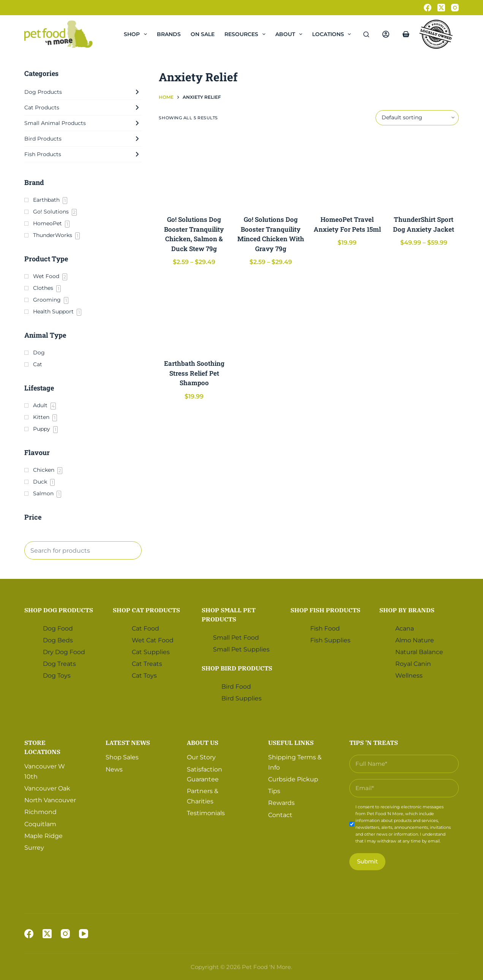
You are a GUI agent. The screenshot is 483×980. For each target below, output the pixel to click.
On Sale (203, 34)
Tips (274, 791)
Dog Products (83, 92)
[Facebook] (428, 8)
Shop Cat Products (146, 610)
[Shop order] (417, 118)
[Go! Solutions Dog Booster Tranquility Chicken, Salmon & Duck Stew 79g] (194, 170)
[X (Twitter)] (441, 8)
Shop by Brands (407, 610)
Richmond (40, 812)
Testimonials (206, 813)
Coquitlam (40, 824)
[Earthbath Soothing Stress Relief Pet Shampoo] (194, 314)
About (290, 34)
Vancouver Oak (47, 788)
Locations (333, 34)
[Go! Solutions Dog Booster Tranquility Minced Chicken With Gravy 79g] (271, 170)
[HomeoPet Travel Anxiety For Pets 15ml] (347, 170)
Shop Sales (122, 757)
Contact (280, 815)
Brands (169, 34)
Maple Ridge (43, 836)
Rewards (281, 803)
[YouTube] (84, 934)
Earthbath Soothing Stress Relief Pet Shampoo (194, 373)
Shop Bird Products (237, 668)
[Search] (366, 34)
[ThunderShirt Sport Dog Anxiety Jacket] (424, 170)
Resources (246, 34)
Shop (137, 34)
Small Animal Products (83, 123)
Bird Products (83, 139)
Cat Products (83, 107)
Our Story (201, 757)
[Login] (386, 34)
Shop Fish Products (325, 610)
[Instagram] (455, 8)
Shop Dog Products (59, 610)
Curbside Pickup (293, 779)
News (114, 769)
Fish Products (83, 154)
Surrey (34, 848)
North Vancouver (50, 800)
